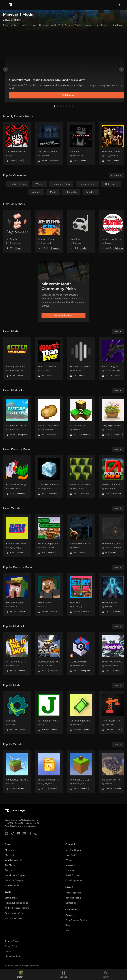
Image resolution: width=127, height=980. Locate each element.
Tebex (68, 925)
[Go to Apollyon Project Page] (81, 144)
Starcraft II (10, 870)
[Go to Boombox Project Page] (81, 231)
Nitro (68, 930)
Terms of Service (12, 941)
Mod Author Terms (13, 956)
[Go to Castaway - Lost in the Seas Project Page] (17, 418)
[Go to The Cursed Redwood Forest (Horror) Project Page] (49, 144)
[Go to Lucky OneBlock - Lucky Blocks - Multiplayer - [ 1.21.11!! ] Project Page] (49, 772)
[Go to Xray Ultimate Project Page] (113, 595)
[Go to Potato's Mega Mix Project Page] (49, 418)
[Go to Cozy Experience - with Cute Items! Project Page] (113, 418)
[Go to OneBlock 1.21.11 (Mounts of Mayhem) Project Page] (81, 772)
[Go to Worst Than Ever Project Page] (49, 359)
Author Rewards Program (17, 908)
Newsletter (71, 865)
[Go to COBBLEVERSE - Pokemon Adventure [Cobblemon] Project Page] (81, 654)
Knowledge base (73, 893)
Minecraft (9, 855)
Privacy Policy (11, 946)
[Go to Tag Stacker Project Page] (17, 231)
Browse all (117, 176)
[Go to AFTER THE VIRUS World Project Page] (81, 536)
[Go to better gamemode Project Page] (17, 359)
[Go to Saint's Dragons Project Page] (113, 359)
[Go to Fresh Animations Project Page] (17, 595)
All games (9, 850)
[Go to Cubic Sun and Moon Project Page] (49, 477)
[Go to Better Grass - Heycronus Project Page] (81, 477)
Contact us (71, 903)
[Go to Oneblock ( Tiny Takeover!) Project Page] (17, 772)
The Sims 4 (10, 865)
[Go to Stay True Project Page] (81, 595)
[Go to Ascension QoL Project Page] (81, 418)
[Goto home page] (11, 5)
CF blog (69, 860)
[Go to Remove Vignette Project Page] (113, 477)
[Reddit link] (36, 833)
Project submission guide (17, 903)
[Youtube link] (18, 833)
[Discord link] (24, 833)
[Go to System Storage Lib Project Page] (81, 359)
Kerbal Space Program (15, 875)
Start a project (12, 898)
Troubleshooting (73, 898)
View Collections (63, 316)
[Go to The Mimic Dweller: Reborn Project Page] (113, 144)
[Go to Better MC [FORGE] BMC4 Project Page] (113, 654)
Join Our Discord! (74, 850)
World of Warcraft (14, 860)
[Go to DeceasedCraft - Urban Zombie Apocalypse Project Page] (49, 654)
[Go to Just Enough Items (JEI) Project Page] (49, 713)
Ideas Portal (71, 855)
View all (118, 331)
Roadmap (70, 870)
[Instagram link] (7, 833)
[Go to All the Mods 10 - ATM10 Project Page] (17, 654)
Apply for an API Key (15, 913)
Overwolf (70, 915)
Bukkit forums (72, 875)
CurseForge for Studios (76, 920)
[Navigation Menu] (5, 5)
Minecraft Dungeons (15, 880)
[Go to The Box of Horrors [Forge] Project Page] (17, 144)
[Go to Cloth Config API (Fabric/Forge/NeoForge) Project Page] (81, 713)
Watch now (68, 95)
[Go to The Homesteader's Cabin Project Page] (113, 536)
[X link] (30, 833)
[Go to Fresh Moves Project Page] (49, 595)
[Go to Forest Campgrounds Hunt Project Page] (49, 536)
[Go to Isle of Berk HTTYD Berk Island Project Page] (113, 772)
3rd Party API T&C (14, 918)
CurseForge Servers (74, 880)
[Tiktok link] (13, 833)
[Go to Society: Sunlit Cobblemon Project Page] (113, 231)
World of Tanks (12, 886)
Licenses (9, 951)
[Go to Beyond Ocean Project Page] (49, 231)
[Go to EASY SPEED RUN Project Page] (17, 536)
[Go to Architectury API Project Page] (113, 713)
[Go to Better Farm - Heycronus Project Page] (17, 477)
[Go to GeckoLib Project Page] (17, 713)
